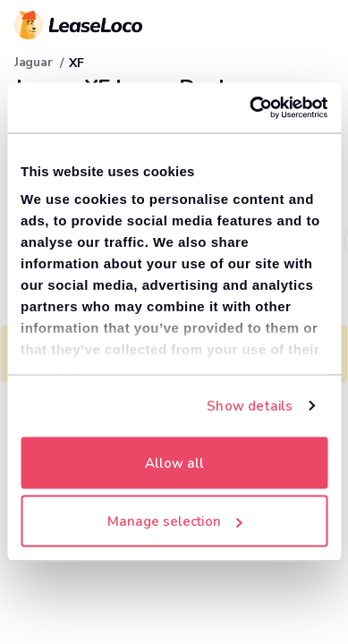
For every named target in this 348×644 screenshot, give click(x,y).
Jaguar (33, 62)
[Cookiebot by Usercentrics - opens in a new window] (250, 108)
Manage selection (175, 521)
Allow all (174, 462)
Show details (250, 406)
